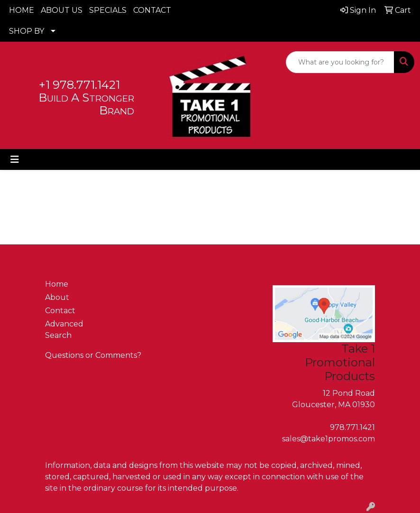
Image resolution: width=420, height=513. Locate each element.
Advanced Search (64, 330)
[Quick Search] (340, 62)
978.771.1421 (352, 427)
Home (57, 284)
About (57, 297)
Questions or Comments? (93, 355)
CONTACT (152, 10)
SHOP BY (27, 31)
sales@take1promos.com (329, 439)
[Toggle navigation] (15, 159)
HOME (22, 10)
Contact (60, 311)
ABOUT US (62, 10)
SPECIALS (108, 10)
